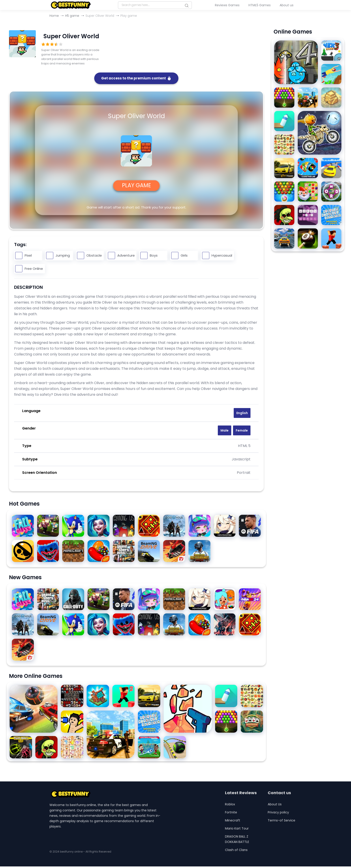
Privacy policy (278, 814)
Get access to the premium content (136, 79)
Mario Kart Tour (237, 830)
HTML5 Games (260, 5)
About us (287, 5)
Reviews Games (227, 5)
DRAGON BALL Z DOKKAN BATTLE (237, 841)
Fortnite (231, 814)
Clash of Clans (236, 851)
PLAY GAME (136, 186)
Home (54, 16)
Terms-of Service (281, 822)
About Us (275, 806)
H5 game (72, 16)
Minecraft (233, 822)
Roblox (230, 806)
